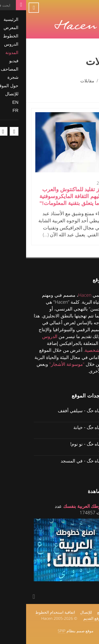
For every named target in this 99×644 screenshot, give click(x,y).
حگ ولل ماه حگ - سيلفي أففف (62, 410)
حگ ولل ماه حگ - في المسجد (63, 461)
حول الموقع (80, 612)
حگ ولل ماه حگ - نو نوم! (68, 444)
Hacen (59, 295)
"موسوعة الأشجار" (41, 364)
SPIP (36, 631)
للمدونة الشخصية (75, 350)
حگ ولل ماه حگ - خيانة (69, 427)
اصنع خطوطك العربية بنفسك (64, 506)
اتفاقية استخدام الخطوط (29, 612)
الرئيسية (84, 81)
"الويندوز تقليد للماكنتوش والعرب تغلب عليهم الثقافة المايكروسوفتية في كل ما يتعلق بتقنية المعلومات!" (52, 196)
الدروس (24, 336)
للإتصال (60, 612)
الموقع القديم (68, 618)
